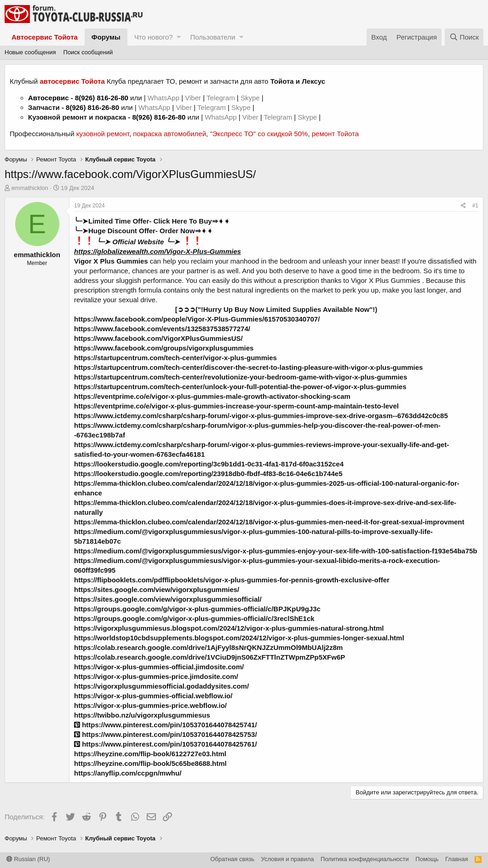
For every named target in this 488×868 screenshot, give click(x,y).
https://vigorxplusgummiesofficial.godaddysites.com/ (161, 686)
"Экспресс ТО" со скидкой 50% (259, 134)
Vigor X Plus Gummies (111, 261)
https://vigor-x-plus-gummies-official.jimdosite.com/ (159, 667)
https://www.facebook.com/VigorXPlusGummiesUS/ (158, 338)
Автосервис (49, 98)
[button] (179, 37)
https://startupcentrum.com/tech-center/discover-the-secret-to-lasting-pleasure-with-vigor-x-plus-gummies (248, 367)
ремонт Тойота (335, 134)
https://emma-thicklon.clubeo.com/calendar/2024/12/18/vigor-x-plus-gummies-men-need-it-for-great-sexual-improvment (269, 522)
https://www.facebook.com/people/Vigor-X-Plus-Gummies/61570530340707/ (197, 319)
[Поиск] (464, 37)
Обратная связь (232, 859)
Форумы (106, 37)
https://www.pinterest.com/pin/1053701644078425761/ (166, 744)
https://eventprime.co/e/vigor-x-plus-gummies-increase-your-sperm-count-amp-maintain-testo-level (236, 406)
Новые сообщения (30, 52)
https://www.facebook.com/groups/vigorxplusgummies (164, 348)
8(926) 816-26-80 (102, 98)
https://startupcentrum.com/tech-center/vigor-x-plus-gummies (175, 358)
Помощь (427, 859)
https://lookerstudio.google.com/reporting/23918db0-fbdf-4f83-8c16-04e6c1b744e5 (208, 474)
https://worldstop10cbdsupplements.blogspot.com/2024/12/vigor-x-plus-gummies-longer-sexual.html (239, 638)
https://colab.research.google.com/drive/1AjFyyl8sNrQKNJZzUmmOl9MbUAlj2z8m (208, 647)
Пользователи (212, 37)
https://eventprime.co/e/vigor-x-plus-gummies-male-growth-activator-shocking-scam (212, 396)
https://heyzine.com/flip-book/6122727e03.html (150, 754)
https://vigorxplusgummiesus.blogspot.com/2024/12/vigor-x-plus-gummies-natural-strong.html (229, 628)
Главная (456, 859)
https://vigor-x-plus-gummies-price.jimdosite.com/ (156, 676)
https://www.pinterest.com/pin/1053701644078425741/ (166, 725)
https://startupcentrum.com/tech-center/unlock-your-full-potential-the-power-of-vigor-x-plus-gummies (240, 387)
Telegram (222, 98)
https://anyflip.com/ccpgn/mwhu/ (128, 773)
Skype (251, 98)
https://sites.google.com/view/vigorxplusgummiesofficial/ (168, 599)
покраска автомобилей (169, 134)
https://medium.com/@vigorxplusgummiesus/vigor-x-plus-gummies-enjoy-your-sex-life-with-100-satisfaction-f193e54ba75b (276, 551)
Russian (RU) (28, 859)
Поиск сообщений (88, 52)
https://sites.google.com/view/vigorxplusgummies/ (157, 589)
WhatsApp (164, 98)
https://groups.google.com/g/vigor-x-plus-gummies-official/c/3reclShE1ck (194, 618)
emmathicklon (30, 188)
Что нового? (154, 37)
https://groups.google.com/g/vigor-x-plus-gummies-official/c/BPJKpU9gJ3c (197, 609)
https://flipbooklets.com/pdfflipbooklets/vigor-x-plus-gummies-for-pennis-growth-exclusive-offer (232, 580)
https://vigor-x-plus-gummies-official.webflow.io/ (153, 696)
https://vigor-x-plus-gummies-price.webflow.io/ (150, 705)
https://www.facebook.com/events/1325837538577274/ (162, 329)
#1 (475, 206)
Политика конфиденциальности (365, 859)
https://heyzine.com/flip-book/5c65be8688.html (150, 763)
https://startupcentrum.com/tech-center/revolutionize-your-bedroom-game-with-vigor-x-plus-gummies (241, 377)
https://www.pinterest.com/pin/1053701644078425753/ (166, 734)
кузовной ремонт (103, 134)
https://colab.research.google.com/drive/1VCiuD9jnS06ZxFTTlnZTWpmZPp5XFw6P (210, 657)
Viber (193, 98)
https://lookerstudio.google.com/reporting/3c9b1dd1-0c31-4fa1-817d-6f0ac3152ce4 (209, 464)
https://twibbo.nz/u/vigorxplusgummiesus (142, 715)
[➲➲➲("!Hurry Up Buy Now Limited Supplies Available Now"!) (276, 309)
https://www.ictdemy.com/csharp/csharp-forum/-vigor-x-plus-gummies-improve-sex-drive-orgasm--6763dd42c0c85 (261, 416)
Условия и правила (288, 859)
